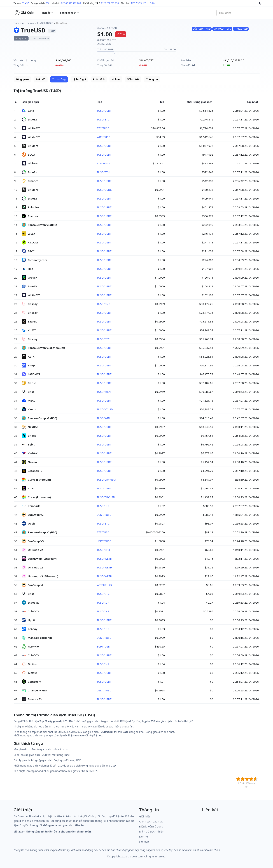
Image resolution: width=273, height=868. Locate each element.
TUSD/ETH (103, 172)
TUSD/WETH (104, 559)
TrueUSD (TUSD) (45, 23)
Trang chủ (19, 23)
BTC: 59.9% (137, 3)
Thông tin (152, 79)
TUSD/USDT (104, 111)
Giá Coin (24, 13)
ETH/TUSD (103, 163)
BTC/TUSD (103, 128)
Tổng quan (22, 79)
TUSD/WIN (103, 418)
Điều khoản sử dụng (151, 827)
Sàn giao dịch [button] (69, 13)
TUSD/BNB (103, 304)
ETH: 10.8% (149, 3)
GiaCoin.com (135, 856)
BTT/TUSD (103, 532)
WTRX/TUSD (104, 585)
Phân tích (99, 79)
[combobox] (239, 13)
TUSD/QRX (103, 550)
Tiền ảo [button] (47, 13)
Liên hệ (144, 837)
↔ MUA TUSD (241, 29)
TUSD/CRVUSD (106, 497)
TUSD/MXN (104, 392)
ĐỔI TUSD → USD (222, 29)
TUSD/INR (103, 506)
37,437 (25, 3)
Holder (116, 79)
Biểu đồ (40, 79)
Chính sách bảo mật (151, 821)
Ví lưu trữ (133, 79)
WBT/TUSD (104, 137)
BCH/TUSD (103, 646)
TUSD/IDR (103, 603)
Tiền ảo (30, 23)
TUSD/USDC (104, 190)
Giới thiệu (145, 816)
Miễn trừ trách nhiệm (152, 832)
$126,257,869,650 (110, 3)
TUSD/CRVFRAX (106, 480)
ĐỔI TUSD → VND (202, 29)
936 (48, 3)
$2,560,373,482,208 (71, 3)
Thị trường (61, 23)
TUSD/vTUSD (105, 409)
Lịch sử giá (79, 79)
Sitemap (144, 842)
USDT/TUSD (104, 515)
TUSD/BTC (103, 119)
